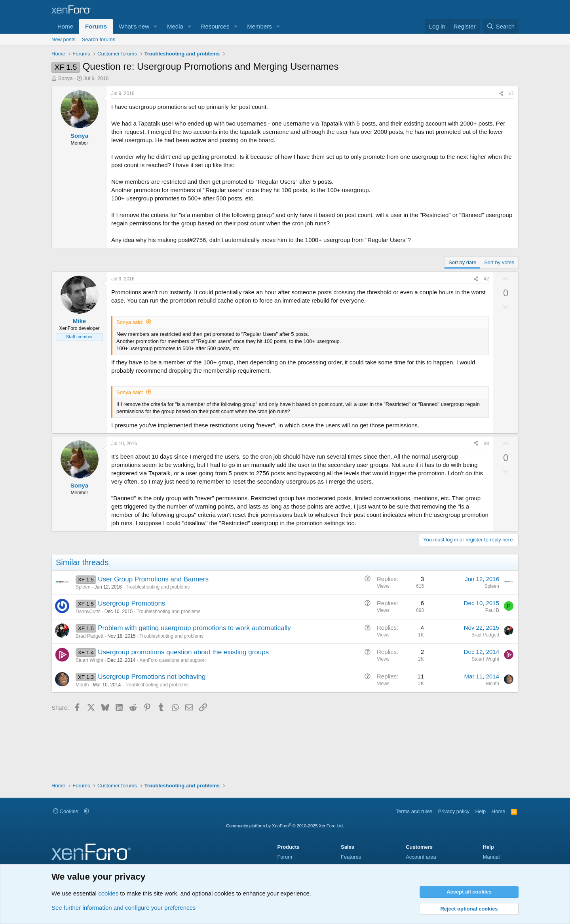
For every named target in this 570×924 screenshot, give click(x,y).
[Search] (501, 26)
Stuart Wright (89, 660)
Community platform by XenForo (285, 826)
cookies (108, 893)
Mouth (82, 685)
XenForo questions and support (172, 660)
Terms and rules (414, 811)
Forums (96, 26)
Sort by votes (499, 262)
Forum (285, 857)
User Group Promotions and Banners (153, 579)
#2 (486, 279)
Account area (421, 857)
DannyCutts (88, 612)
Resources (215, 26)
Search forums (99, 39)
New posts (64, 39)
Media (175, 26)
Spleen (83, 587)
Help (481, 811)
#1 (512, 93)
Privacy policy (454, 811)
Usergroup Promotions (131, 603)
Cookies (66, 811)
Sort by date (462, 262)
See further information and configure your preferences (123, 908)
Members (259, 26)
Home (65, 26)
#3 (486, 444)
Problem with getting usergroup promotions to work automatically (194, 628)
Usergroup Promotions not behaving (152, 677)
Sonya (66, 78)
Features (351, 857)
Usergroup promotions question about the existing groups (183, 652)
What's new (134, 26)
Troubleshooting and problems (158, 587)
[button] (156, 26)
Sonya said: (130, 322)
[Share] (501, 94)
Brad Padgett (89, 636)
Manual (491, 857)
